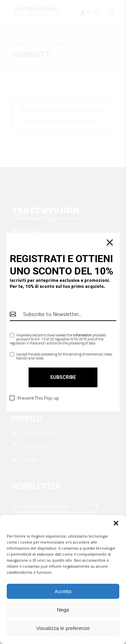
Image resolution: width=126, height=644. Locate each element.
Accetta (63, 591)
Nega (63, 610)
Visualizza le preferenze (63, 628)
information (82, 335)
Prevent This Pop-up (38, 398)
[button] (116, 523)
